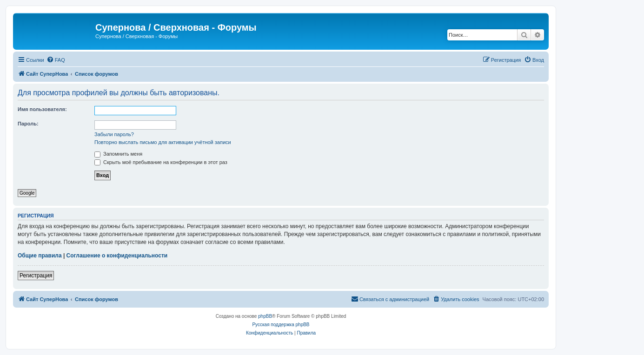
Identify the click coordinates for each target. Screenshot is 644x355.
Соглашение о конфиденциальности (117, 256)
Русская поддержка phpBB (281, 325)
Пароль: (28, 124)
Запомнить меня (118, 154)
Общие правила (40, 256)
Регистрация (36, 276)
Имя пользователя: (42, 109)
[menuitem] (56, 60)
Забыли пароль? (114, 134)
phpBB (265, 316)
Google (27, 193)
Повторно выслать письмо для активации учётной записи (163, 142)
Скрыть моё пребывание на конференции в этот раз (161, 162)
